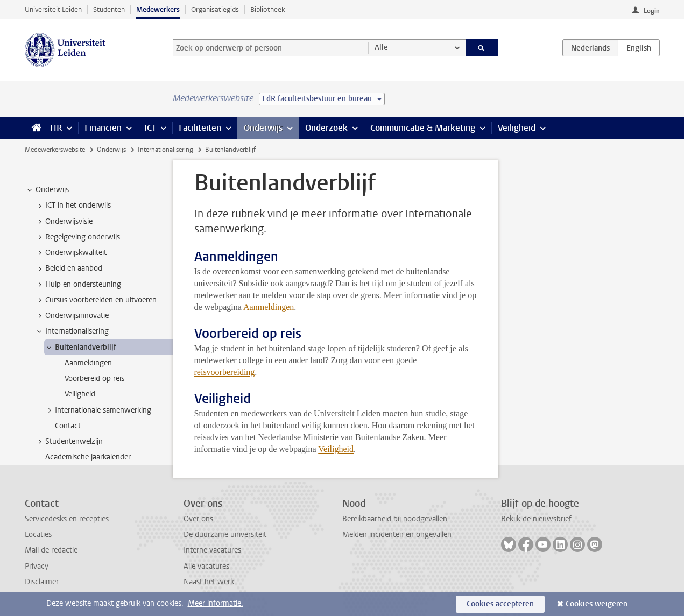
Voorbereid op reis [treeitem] (94, 378)
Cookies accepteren (500, 604)
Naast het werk (209, 582)
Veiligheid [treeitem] (80, 394)
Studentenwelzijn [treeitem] (69, 442)
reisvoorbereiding (225, 372)
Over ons (198, 519)
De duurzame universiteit (225, 534)
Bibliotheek (268, 9)
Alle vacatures (206, 566)
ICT (150, 128)
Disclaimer (42, 582)
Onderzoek (326, 128)
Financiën (103, 128)
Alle (381, 48)
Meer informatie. (216, 603)
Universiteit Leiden (53, 9)
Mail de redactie (51, 550)
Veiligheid (517, 128)
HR (56, 128)
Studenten (109, 9)
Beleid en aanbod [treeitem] (69, 268)
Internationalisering (165, 150)
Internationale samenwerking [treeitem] (98, 410)
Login (652, 11)
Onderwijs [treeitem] (47, 190)
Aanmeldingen (269, 307)
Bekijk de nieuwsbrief (536, 519)
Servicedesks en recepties (67, 519)
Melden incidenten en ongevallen (397, 534)
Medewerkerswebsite (55, 150)
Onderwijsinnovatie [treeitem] (72, 316)
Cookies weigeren (597, 604)
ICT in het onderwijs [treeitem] (73, 206)
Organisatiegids (215, 9)
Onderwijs (263, 128)
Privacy (37, 566)
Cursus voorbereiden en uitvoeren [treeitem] (96, 300)
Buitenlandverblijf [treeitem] (80, 348)
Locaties (38, 534)
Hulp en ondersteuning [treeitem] (78, 285)
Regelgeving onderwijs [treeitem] (77, 237)
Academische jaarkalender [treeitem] (88, 457)
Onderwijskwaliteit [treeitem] (71, 253)
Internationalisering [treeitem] (72, 331)
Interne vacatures (212, 550)
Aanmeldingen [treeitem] (88, 363)
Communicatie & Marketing (423, 128)
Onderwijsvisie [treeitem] (64, 222)
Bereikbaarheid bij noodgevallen (395, 519)
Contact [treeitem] (68, 426)
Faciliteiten (200, 128)
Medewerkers (158, 9)
